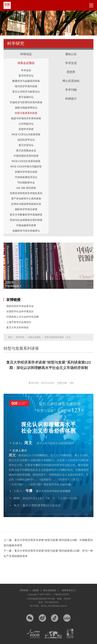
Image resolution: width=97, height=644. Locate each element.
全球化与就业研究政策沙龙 (26, 204)
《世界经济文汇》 (69, 590)
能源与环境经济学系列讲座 (26, 118)
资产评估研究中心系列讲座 (26, 199)
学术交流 (71, 60)
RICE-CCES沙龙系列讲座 (26, 161)
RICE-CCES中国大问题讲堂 (26, 166)
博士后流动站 (71, 81)
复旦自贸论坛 (26, 145)
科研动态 (26, 54)
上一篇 (48, 543)
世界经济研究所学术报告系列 (26, 193)
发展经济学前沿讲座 (26, 172)
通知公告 (71, 54)
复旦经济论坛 (26, 76)
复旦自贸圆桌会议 (26, 150)
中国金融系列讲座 (26, 225)
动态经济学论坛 (26, 140)
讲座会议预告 (26, 60)
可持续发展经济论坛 (26, 177)
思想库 (71, 68)
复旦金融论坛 (26, 97)
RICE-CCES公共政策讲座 (26, 134)
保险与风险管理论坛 (26, 108)
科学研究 (20, 337)
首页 (10, 337)
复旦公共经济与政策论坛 (26, 92)
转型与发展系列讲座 (26, 113)
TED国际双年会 (26, 183)
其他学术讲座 (26, 129)
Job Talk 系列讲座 (26, 188)
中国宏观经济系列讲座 (26, 156)
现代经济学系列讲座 (26, 86)
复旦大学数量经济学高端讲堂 (26, 215)
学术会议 (26, 70)
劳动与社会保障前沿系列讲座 (26, 220)
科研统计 (71, 95)
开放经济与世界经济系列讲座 (26, 102)
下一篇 (48, 553)
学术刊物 (71, 90)
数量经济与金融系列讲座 (26, 81)
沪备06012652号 (61, 594)
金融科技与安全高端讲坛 (26, 231)
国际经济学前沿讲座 (26, 209)
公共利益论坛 (26, 124)
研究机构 (25, 590)
